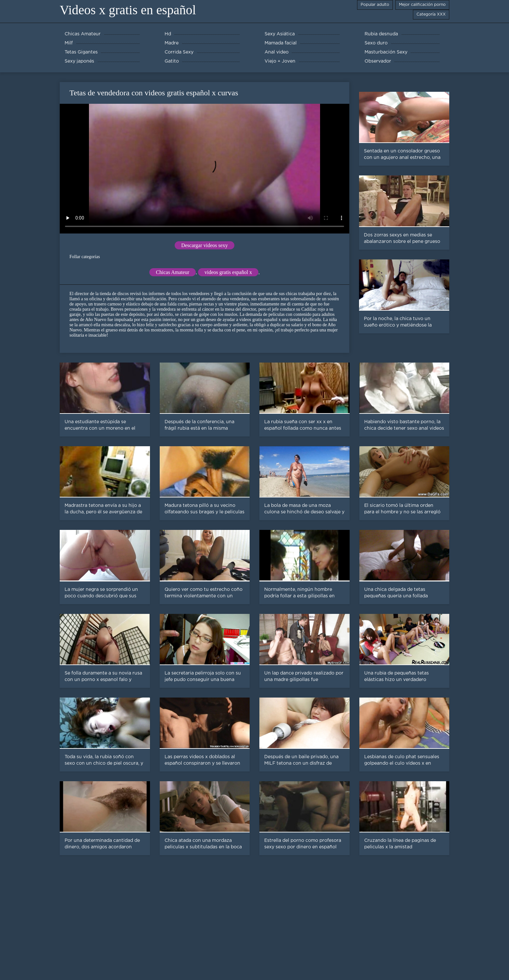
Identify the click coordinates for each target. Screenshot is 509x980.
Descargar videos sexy (205, 245)
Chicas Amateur (173, 272)
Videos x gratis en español (128, 10)
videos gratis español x (228, 272)
